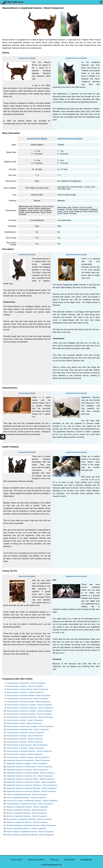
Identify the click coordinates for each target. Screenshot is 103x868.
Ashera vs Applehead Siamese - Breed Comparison (27, 794)
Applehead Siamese (74, 58)
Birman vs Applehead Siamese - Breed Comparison (27, 816)
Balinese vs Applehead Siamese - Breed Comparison (27, 807)
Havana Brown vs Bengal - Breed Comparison (25, 736)
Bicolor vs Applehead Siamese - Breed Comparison (27, 813)
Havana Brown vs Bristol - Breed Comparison (24, 754)
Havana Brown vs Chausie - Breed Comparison (25, 692)
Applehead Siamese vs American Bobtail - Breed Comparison (31, 773)
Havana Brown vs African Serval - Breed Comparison (27, 689)
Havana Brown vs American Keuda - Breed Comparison (28, 702)
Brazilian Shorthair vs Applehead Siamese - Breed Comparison (31, 825)
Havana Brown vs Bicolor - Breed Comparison (25, 739)
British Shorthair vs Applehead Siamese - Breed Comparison (30, 835)
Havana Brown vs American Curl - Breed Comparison (28, 699)
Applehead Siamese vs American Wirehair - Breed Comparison (31, 791)
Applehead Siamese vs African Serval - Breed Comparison (30, 767)
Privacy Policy (17, 860)
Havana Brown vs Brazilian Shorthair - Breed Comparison (29, 751)
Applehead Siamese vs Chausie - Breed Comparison (27, 770)
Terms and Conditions (36, 860)
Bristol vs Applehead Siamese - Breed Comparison (26, 829)
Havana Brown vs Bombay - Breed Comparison (25, 748)
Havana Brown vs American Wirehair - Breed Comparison (29, 714)
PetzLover (54, 860)
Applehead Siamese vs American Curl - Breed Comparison (30, 776)
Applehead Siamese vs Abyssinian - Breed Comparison (28, 760)
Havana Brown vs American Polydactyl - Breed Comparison (30, 708)
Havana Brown (24, 58)
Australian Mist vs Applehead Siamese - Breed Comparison (30, 804)
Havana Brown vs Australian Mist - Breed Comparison (28, 730)
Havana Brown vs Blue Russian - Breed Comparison (27, 745)
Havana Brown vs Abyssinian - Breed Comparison (26, 683)
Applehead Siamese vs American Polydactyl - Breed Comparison (32, 785)
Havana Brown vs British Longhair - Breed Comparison (28, 757)
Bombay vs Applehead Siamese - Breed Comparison (27, 822)
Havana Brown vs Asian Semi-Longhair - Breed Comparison (30, 726)
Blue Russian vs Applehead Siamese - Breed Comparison (29, 819)
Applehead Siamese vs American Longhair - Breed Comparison (31, 782)
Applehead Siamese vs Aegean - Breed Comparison (27, 764)
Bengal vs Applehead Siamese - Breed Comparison (27, 810)
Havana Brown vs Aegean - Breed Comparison (25, 686)
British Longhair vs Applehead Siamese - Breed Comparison (30, 832)
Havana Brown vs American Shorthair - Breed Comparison (30, 711)
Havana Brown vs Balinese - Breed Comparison (25, 733)
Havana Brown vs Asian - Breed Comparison (24, 723)
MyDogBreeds (86, 860)
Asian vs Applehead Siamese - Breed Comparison (26, 798)
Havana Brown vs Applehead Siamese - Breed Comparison (30, 717)
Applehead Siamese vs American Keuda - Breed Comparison (31, 779)
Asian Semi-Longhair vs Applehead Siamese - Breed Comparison (32, 801)
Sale (33, 58)
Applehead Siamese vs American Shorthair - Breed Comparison (32, 788)
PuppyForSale (69, 860)
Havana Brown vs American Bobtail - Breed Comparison (29, 695)
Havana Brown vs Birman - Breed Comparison (25, 742)
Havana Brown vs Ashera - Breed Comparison (25, 720)
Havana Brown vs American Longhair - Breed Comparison (29, 705)
